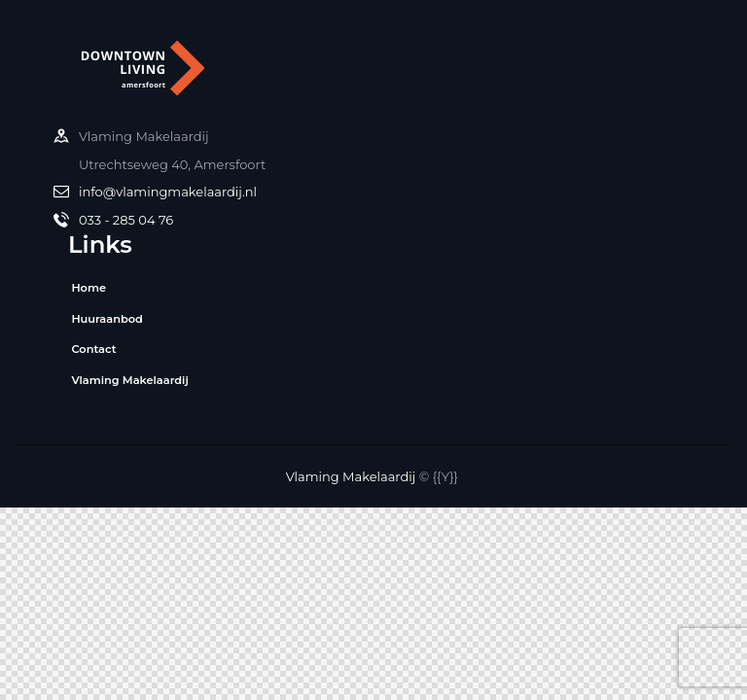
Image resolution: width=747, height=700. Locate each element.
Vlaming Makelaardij (351, 476)
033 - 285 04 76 (126, 220)
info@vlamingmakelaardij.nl (168, 192)
